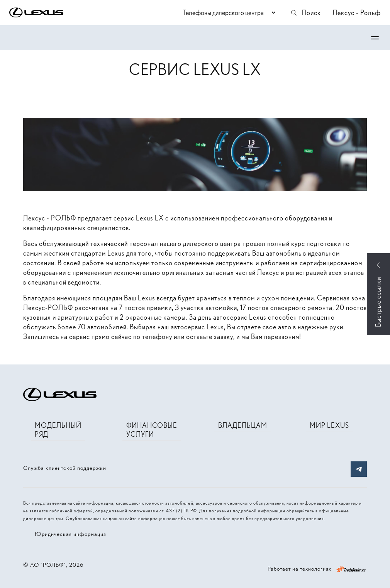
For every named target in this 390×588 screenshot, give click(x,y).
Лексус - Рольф (357, 13)
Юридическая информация (70, 534)
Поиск (305, 13)
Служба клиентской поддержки (65, 468)
